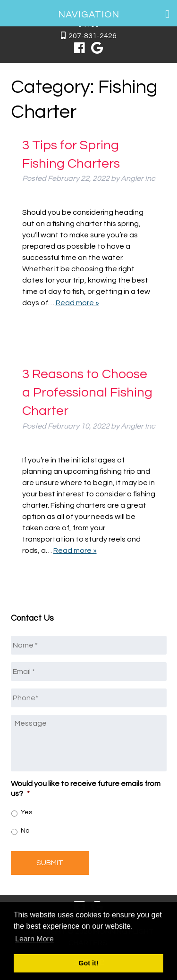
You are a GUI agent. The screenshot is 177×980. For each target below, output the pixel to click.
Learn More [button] (34, 939)
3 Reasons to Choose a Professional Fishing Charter (87, 393)
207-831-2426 (93, 36)
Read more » (77, 303)
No (25, 831)
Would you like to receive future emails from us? (86, 789)
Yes (26, 812)
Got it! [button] (88, 963)
